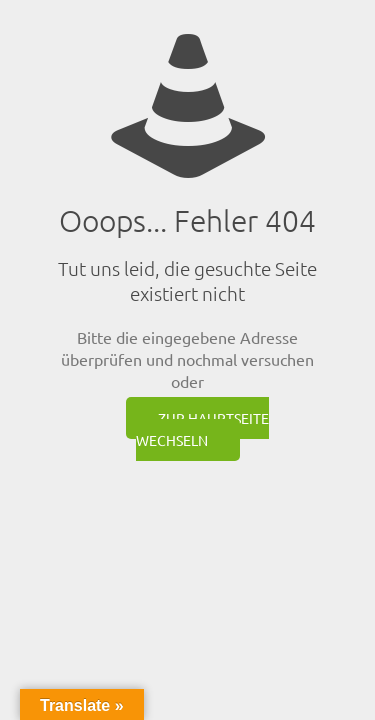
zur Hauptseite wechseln (203, 429)
